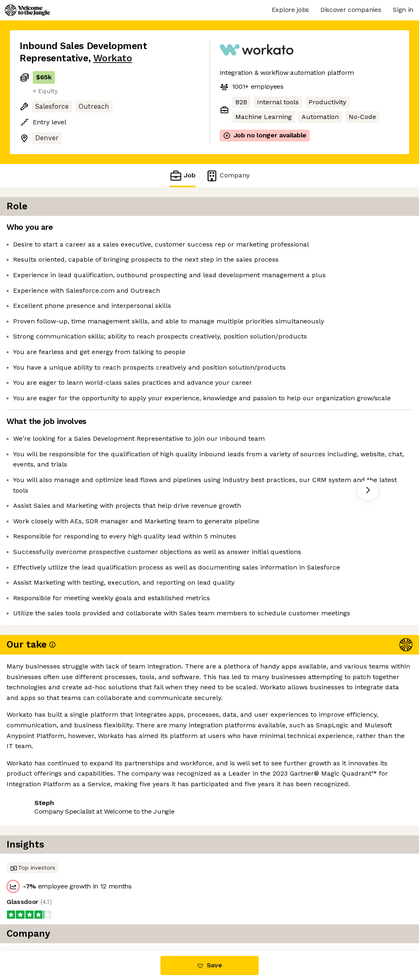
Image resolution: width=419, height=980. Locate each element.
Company (228, 176)
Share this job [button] (42, 855)
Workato (113, 58)
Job (182, 176)
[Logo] (27, 10)
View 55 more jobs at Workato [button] (124, 855)
